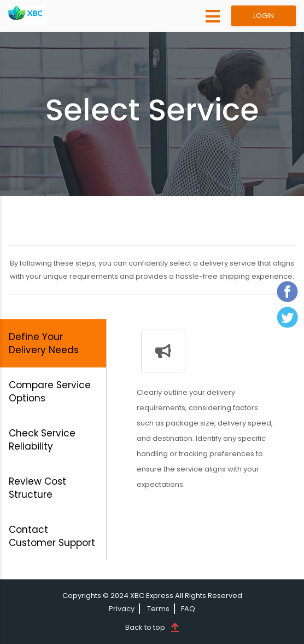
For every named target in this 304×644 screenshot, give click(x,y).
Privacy (122, 609)
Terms (158, 609)
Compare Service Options (50, 392)
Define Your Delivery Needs (44, 343)
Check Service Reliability (42, 440)
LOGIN (264, 16)
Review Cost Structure (37, 488)
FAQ (188, 609)
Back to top (145, 627)
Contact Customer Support (52, 536)
